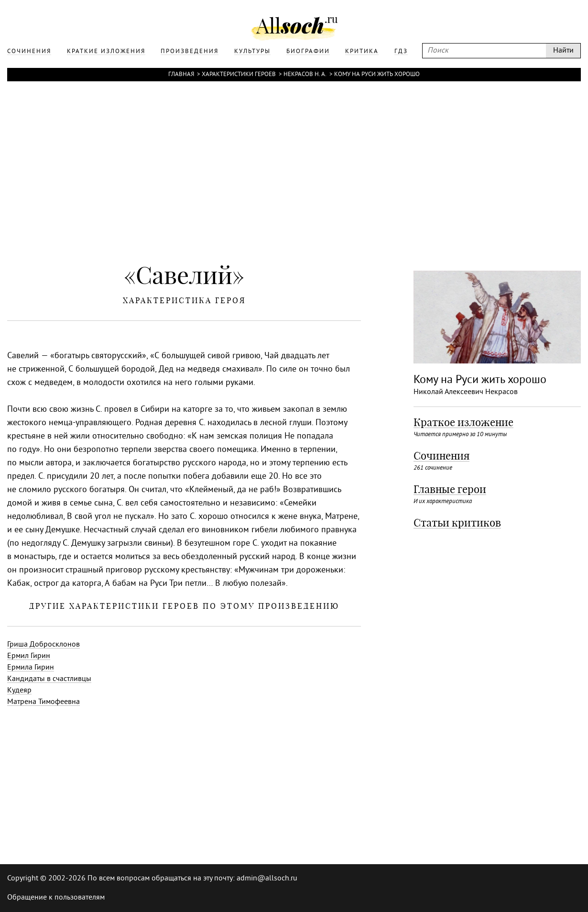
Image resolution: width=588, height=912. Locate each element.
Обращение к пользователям (56, 898)
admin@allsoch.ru (267, 879)
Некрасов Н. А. (305, 75)
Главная (181, 75)
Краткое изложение (463, 422)
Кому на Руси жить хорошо (377, 75)
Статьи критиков (457, 523)
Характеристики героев (239, 75)
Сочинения (441, 456)
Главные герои (450, 489)
